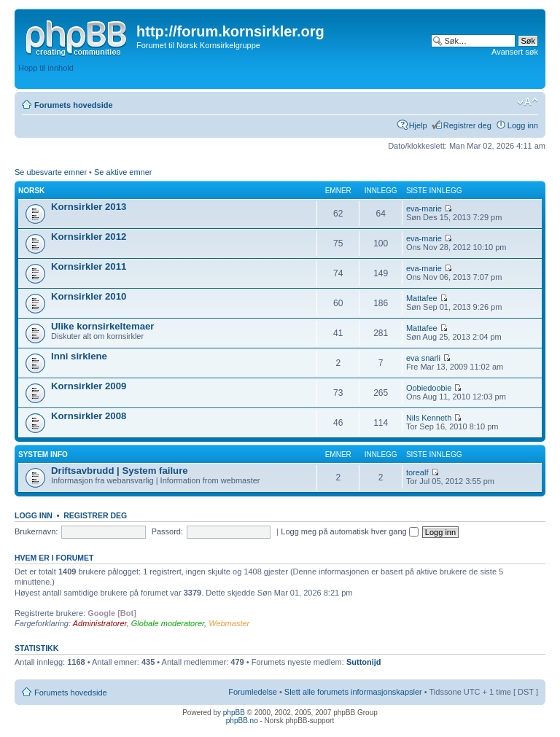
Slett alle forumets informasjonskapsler (353, 692)
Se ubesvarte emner (51, 172)
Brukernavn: (36, 531)
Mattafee (422, 298)
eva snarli (423, 358)
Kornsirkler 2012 (89, 237)
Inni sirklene (79, 356)
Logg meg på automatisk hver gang (350, 531)
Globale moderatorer (168, 623)
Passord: (167, 531)
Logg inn (523, 125)
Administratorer (100, 623)
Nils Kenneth (429, 418)
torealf (417, 472)
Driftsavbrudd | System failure (120, 471)
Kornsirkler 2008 (89, 416)
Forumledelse (253, 692)
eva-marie (424, 208)
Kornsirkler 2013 (89, 207)
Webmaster (229, 623)
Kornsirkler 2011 (89, 266)
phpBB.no (242, 721)
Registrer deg (467, 125)
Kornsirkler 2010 (89, 296)
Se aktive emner (123, 172)
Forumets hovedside (74, 105)
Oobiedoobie (429, 388)
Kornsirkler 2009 (89, 386)
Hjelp (418, 125)
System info (43, 455)
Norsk (31, 191)
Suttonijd (364, 662)
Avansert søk (515, 52)
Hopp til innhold (46, 68)
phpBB (234, 713)
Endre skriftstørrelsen (528, 102)
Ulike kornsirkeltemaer (102, 326)
